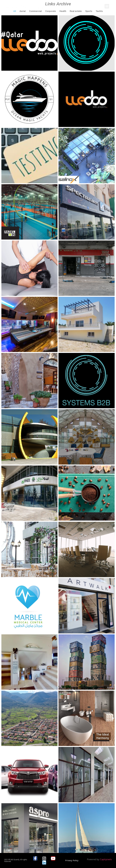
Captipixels (106, 859)
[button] (107, 6)
